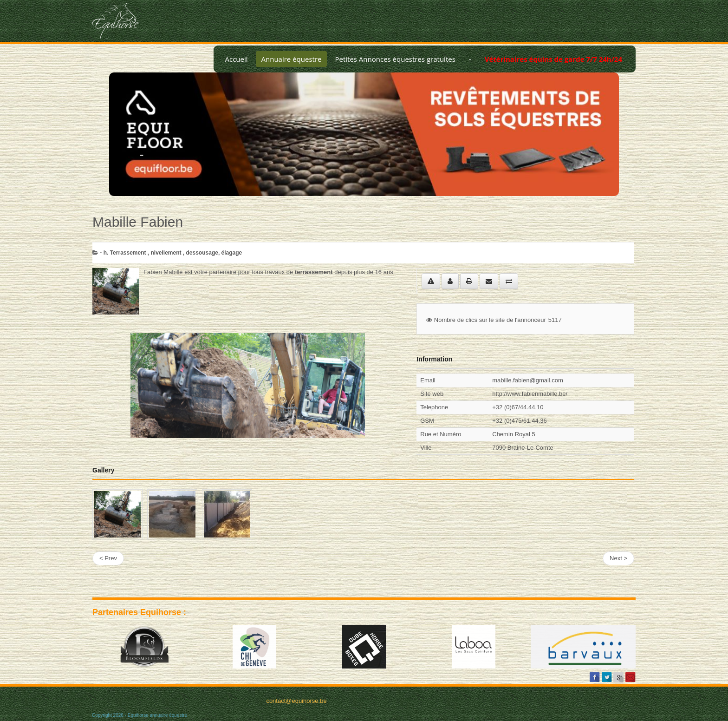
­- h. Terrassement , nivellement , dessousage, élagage (171, 253)
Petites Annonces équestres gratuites (395, 59)
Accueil (236, 59)
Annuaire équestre (292, 59)
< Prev (108, 558)
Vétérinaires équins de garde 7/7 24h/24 (553, 59)
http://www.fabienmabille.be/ (530, 394)
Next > (618, 558)
